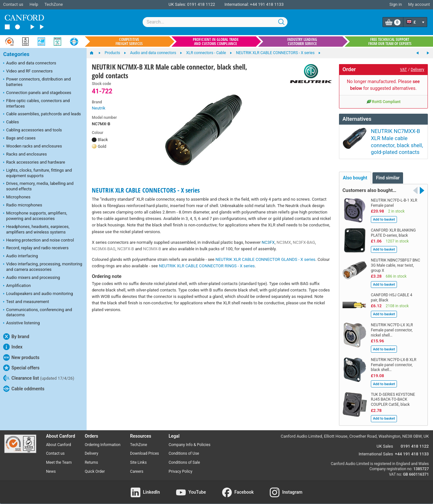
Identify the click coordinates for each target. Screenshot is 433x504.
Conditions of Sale (184, 457)
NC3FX (268, 242)
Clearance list (39, 378)
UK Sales (385, 440)
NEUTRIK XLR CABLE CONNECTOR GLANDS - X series (265, 259)
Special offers (21, 368)
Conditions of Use (184, 448)
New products (21, 357)
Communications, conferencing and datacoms (38, 312)
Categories (16, 54)
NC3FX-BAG (304, 242)
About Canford (59, 439)
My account (419, 4)
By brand (16, 337)
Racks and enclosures (25, 155)
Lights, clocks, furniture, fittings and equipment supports (38, 173)
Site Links (138, 457)
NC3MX (284, 242)
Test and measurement (26, 302)
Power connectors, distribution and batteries (37, 82)
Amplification (17, 286)
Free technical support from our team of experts (390, 42)
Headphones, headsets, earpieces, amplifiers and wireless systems (36, 229)
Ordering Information (103, 439)
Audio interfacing (21, 256)
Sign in (395, 4)
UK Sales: (177, 4)
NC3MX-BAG (104, 249)
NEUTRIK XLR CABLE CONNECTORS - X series (146, 190)
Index (13, 347)
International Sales (376, 448)
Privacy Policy (181, 466)
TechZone (54, 4)
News (51, 466)
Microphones (17, 197)
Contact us (13, 4)
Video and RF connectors (28, 71)
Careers (137, 466)
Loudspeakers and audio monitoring (38, 294)
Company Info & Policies (190, 439)
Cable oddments (24, 389)
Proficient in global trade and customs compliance (216, 42)
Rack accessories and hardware (34, 163)
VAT (404, 70)
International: (237, 4)
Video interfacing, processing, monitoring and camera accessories (43, 267)
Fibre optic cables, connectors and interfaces (37, 103)
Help (34, 4)
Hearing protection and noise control (39, 241)
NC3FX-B (126, 249)
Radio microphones (23, 205)
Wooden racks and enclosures (33, 147)
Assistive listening (22, 323)
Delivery (418, 70)
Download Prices (145, 448)
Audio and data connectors (30, 63)
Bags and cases (19, 138)
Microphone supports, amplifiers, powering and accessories (35, 216)
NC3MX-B (152, 249)
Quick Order (95, 466)
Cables (11, 122)
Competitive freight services (129, 42)
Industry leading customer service (302, 42)
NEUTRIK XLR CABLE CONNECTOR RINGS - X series (207, 266)
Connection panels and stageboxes (37, 93)
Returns (91, 457)
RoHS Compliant (383, 101)
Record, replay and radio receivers (36, 248)
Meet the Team (59, 457)
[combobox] (215, 22)
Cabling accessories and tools (33, 130)
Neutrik (99, 108)
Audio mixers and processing (32, 278)
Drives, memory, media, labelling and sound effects (38, 186)
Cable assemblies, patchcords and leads (42, 114)
